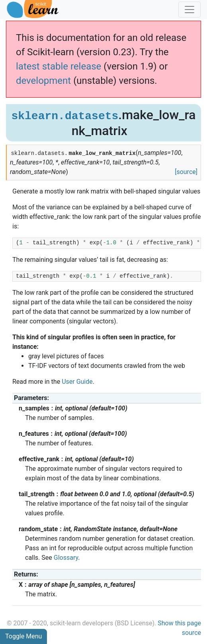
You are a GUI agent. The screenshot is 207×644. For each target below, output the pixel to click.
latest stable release (59, 66)
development (43, 81)
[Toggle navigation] (189, 10)
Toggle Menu (23, 636)
